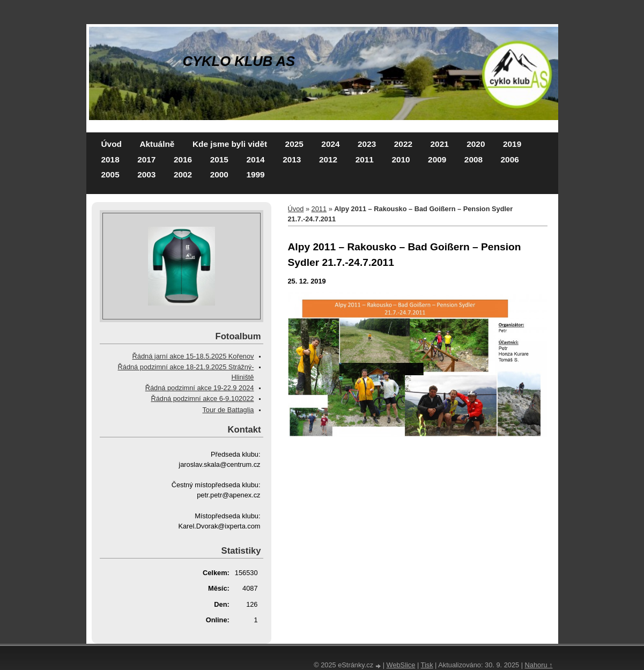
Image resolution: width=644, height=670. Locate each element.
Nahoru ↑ (539, 665)
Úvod (112, 144)
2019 (512, 144)
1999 (255, 174)
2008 (473, 159)
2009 (437, 159)
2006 (510, 159)
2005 (110, 174)
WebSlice (401, 665)
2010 (401, 159)
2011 (365, 159)
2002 (183, 174)
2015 (219, 159)
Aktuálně (157, 144)
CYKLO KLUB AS (239, 61)
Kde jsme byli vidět (230, 144)
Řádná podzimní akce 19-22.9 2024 (200, 388)
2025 (294, 144)
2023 (367, 144)
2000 (219, 174)
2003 (146, 174)
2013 (292, 159)
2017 (146, 159)
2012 (328, 159)
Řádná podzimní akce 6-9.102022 (202, 399)
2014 (255, 159)
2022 (403, 144)
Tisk (427, 665)
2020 (476, 144)
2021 (440, 144)
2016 (183, 159)
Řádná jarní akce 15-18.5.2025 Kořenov (193, 356)
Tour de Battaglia (228, 410)
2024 (330, 144)
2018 (110, 159)
